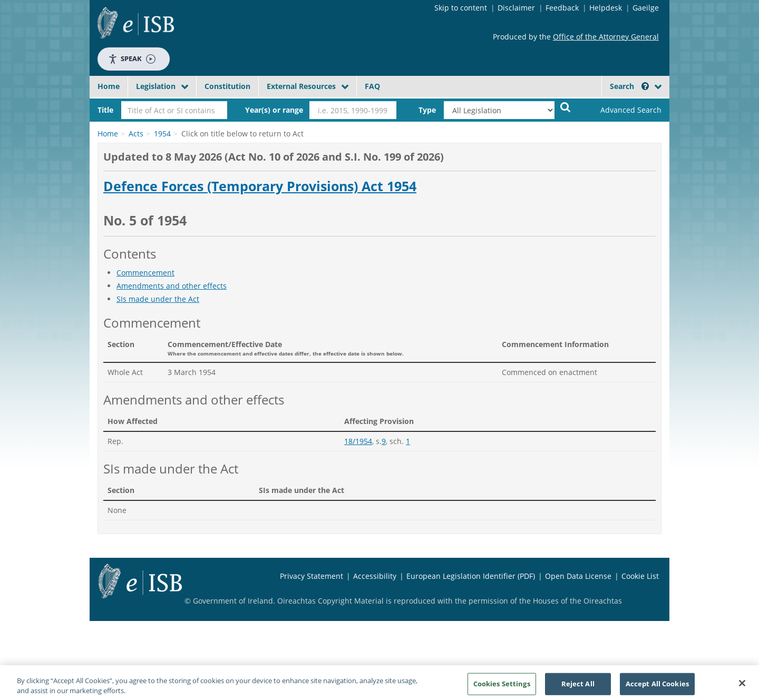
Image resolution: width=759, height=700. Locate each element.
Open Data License (578, 576)
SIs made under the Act (158, 299)
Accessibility (375, 576)
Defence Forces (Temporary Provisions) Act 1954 (260, 186)
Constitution (227, 86)
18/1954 (358, 441)
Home (109, 86)
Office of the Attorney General (606, 37)
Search (629, 86)
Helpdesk (606, 8)
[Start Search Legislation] (566, 107)
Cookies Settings (502, 686)
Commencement (145, 273)
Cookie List (640, 576)
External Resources (301, 86)
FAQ (372, 86)
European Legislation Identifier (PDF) (471, 576)
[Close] (742, 686)
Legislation (156, 86)
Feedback (562, 8)
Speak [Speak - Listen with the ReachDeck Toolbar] (132, 59)
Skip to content (461, 8)
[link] (622, 110)
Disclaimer (516, 8)
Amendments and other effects (172, 286)
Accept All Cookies (657, 686)
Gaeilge (646, 8)
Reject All (578, 686)
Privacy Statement (312, 576)
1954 (162, 134)
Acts (136, 134)
